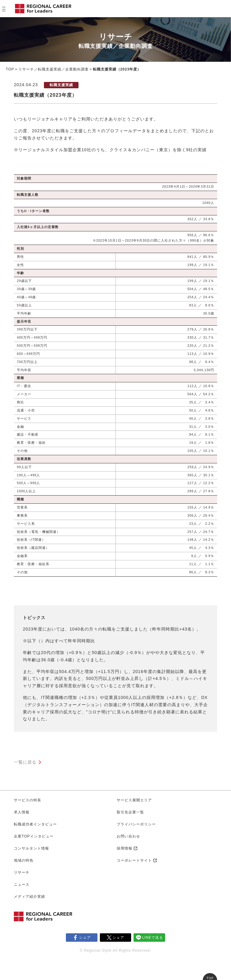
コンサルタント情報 (31, 848)
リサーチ (22, 872)
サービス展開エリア (134, 800)
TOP (10, 69)
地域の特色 (24, 860)
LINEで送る (153, 938)
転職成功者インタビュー (35, 824)
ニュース (22, 885)
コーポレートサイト (134, 860)
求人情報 (22, 812)
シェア (85, 938)
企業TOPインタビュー (34, 836)
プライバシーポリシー (136, 824)
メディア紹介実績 (29, 897)
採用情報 (125, 848)
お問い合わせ (128, 836)
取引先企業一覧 (130, 812)
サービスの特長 (28, 800)
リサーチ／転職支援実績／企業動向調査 (54, 69)
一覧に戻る (25, 762)
